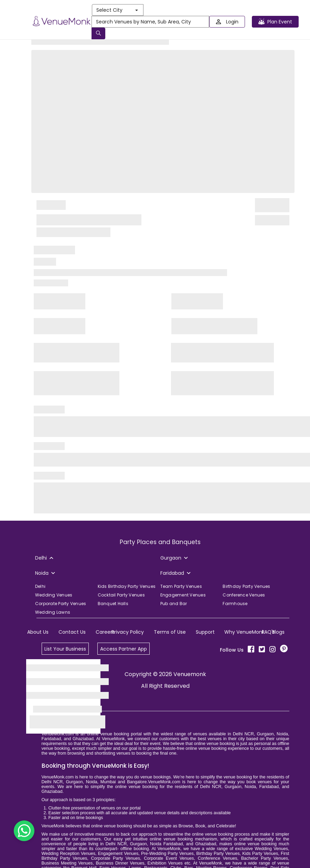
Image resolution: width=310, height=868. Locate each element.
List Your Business (65, 649)
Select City (117, 10)
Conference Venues (244, 595)
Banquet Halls (113, 604)
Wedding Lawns (53, 612)
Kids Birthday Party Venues (127, 586)
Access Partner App (124, 649)
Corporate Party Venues (61, 604)
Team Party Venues (181, 586)
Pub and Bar (174, 604)
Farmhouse (235, 604)
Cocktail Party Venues (121, 595)
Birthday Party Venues (246, 586)
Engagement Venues (183, 595)
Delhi (40, 586)
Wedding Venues (54, 595)
